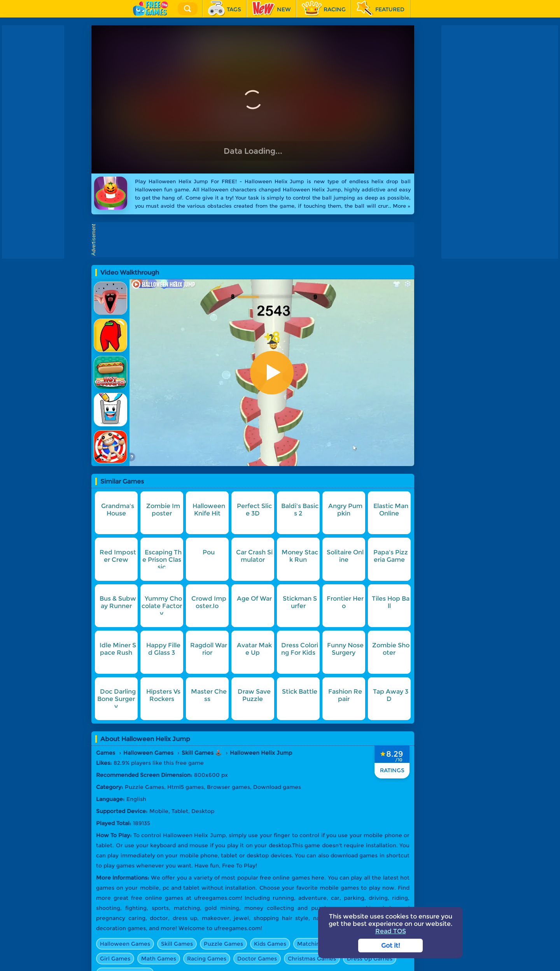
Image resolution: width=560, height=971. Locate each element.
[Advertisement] (255, 240)
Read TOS (391, 931)
